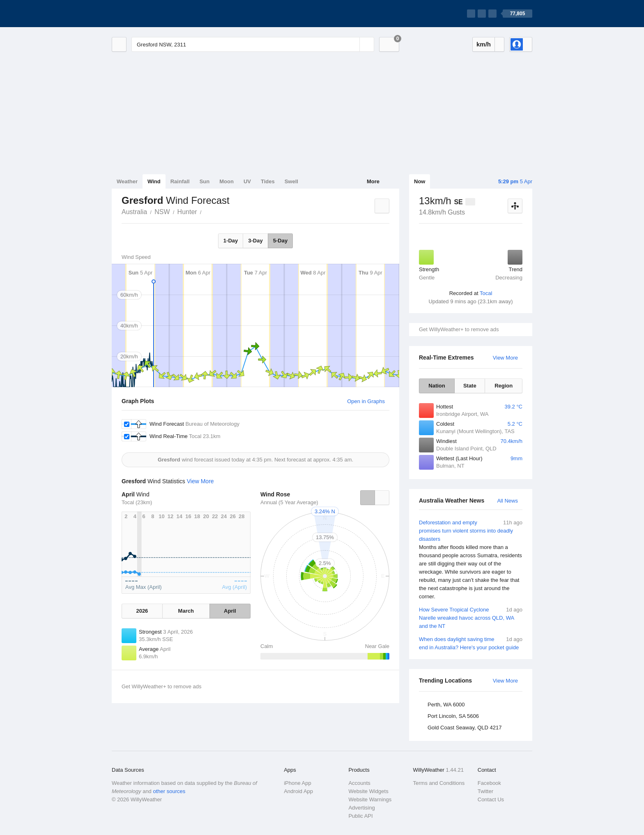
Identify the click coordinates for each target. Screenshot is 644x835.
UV (247, 181)
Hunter (187, 212)
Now (420, 181)
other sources (169, 791)
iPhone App (298, 783)
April (230, 611)
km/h (484, 44)
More (373, 181)
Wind (154, 181)
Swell (291, 181)
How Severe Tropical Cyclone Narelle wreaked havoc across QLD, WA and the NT (471, 617)
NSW (162, 212)
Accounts (359, 783)
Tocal (486, 293)
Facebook (489, 783)
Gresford (206, 211)
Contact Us (491, 799)
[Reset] (352, 44)
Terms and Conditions (439, 783)
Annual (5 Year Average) (289, 502)
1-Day (231, 241)
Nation (437, 386)
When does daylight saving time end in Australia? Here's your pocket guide (471, 643)
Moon (227, 181)
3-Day (255, 241)
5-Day (280, 241)
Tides (268, 181)
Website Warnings (370, 799)
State (470, 386)
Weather (127, 181)
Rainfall (180, 181)
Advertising (361, 808)
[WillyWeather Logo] (150, 14)
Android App (298, 791)
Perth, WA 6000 (446, 705)
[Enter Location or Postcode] (253, 44)
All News (507, 501)
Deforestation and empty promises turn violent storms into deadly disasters (471, 560)
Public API (360, 816)
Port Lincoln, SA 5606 (453, 716)
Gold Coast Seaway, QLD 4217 (465, 728)
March (186, 611)
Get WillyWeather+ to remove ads (459, 329)
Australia (134, 212)
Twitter (485, 791)
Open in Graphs (366, 401)
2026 (142, 611)
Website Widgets (368, 791)
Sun (205, 181)
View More (505, 358)
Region (504, 386)
